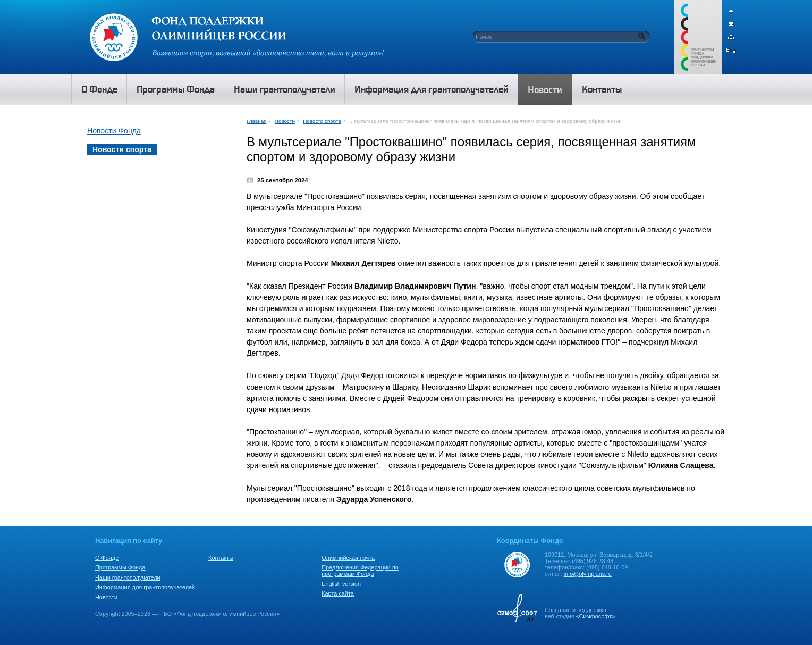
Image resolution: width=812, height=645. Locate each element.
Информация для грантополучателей (145, 587)
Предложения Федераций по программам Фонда (360, 571)
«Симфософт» (595, 616)
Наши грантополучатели (128, 577)
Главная (256, 121)
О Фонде (107, 558)
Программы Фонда (120, 567)
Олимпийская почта (348, 558)
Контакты (221, 558)
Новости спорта (322, 121)
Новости (285, 121)
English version (341, 584)
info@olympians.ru (588, 574)
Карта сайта (338, 593)
